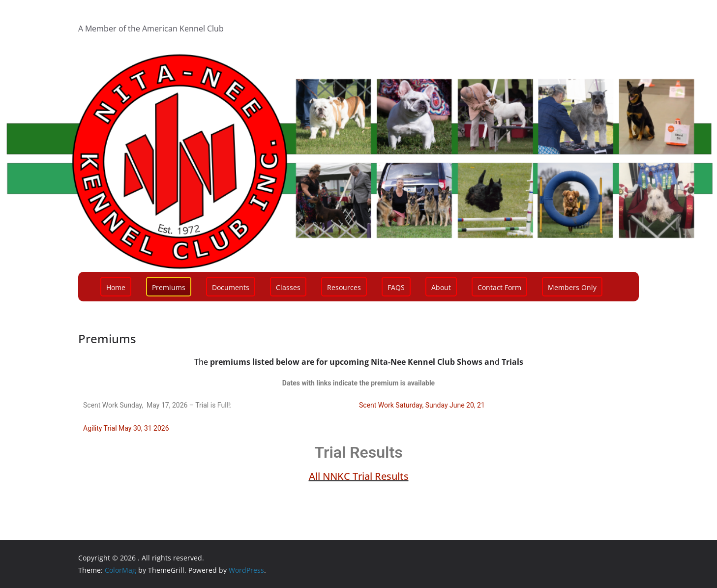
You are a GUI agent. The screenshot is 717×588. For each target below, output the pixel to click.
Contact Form (499, 287)
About (441, 287)
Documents (231, 287)
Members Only (572, 287)
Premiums (169, 287)
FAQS (396, 287)
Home (116, 287)
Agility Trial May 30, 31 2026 (126, 428)
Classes (288, 287)
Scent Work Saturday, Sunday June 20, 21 (422, 405)
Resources (344, 287)
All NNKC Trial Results (359, 476)
